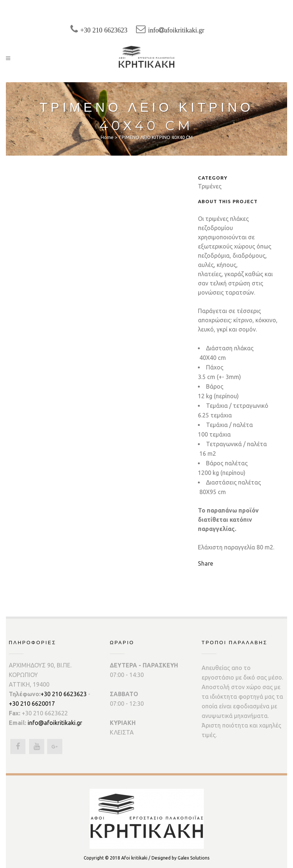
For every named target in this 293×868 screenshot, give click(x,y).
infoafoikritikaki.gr (185, 30)
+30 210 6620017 (32, 704)
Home (107, 137)
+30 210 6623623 (108, 30)
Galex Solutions (193, 858)
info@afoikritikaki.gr (55, 723)
